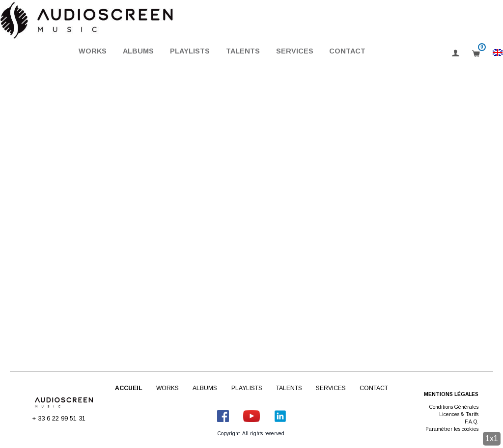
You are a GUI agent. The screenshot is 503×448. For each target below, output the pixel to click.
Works (93, 51)
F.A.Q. (472, 422)
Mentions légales (451, 394)
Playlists (190, 51)
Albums (138, 51)
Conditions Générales (454, 407)
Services (295, 51)
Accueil (129, 388)
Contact (347, 51)
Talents (243, 51)
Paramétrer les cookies (452, 429)
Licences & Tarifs (459, 414)
